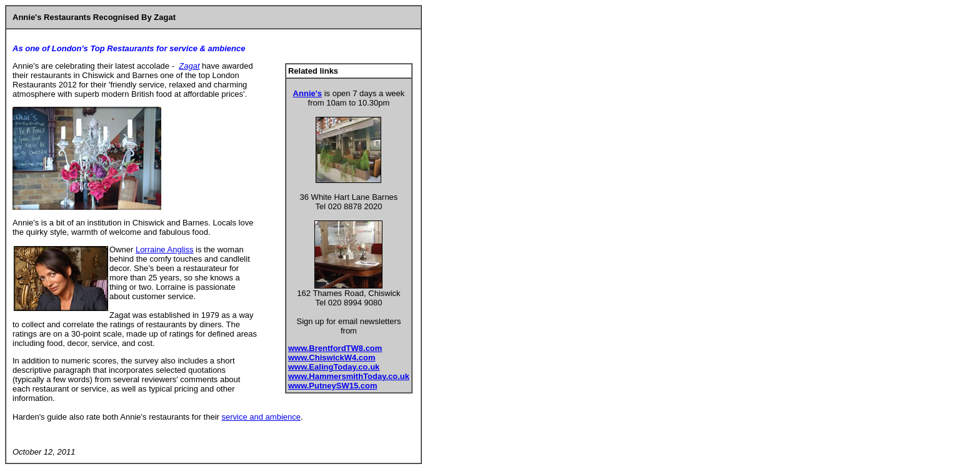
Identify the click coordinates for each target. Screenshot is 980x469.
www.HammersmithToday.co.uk (349, 376)
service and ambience (261, 417)
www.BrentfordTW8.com (335, 348)
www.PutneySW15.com (333, 386)
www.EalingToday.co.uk (334, 367)
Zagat (189, 66)
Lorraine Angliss (165, 249)
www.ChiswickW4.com (332, 358)
